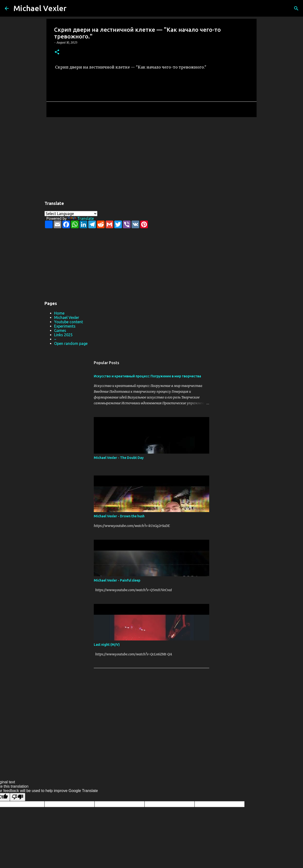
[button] (57, 52)
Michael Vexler (40, 8)
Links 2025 (63, 335)
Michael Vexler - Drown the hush (119, 516)
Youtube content (69, 322)
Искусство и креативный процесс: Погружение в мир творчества (147, 376)
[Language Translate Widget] (71, 214)
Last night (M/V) (107, 645)
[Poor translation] (18, 797)
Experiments (65, 326)
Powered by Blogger (151, 767)
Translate (81, 218)
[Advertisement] (151, 158)
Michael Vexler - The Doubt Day (119, 458)
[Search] (73, 8)
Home (59, 313)
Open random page (71, 343)
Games (60, 330)
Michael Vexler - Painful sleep (117, 580)
